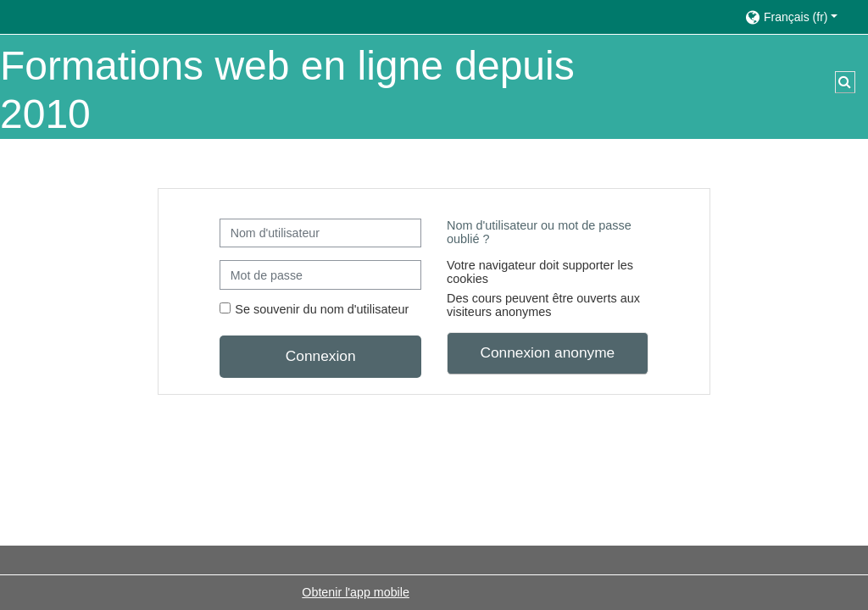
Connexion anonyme (547, 352)
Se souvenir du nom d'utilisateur (322, 309)
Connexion (321, 356)
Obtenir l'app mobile (356, 592)
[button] (798, 17)
